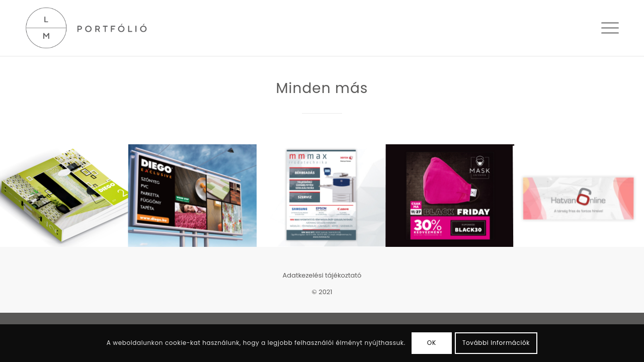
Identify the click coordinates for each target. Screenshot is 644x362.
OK (432, 343)
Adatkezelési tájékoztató (322, 275)
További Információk (496, 343)
